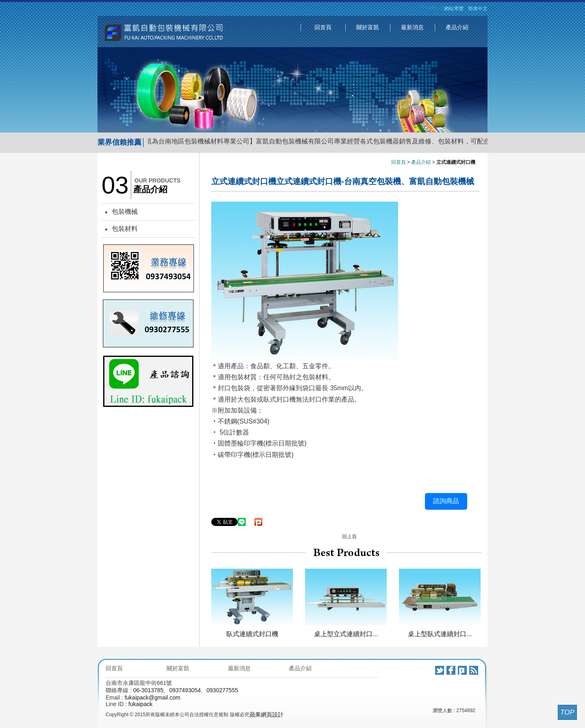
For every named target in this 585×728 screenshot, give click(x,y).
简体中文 (478, 9)
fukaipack (140, 704)
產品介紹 (457, 27)
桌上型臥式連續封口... (440, 634)
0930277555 (222, 690)
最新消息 (412, 27)
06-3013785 (148, 690)
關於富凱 (368, 27)
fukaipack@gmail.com (153, 698)
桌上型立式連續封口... (346, 634)
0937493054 (185, 690)
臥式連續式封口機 (252, 634)
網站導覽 (454, 9)
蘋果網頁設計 (266, 715)
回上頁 (349, 537)
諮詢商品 (446, 501)
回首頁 (323, 27)
